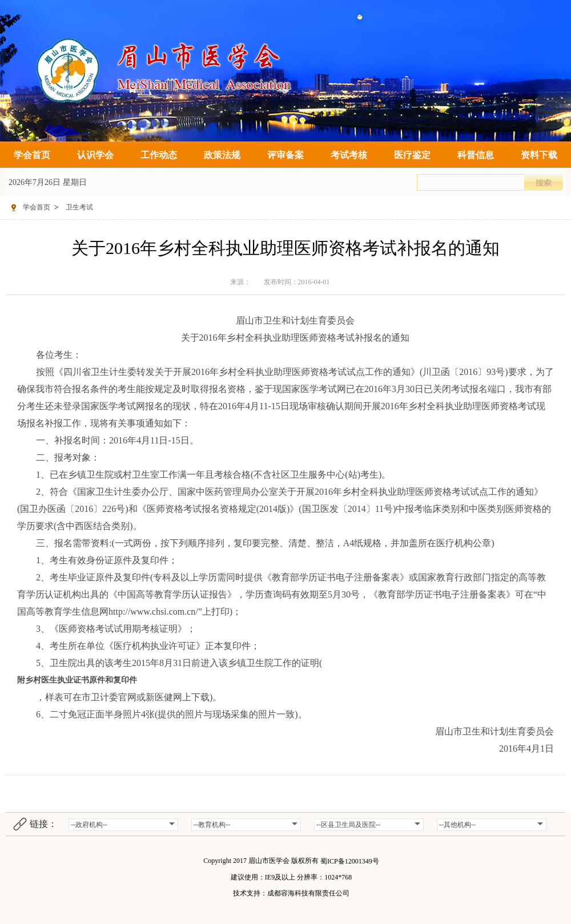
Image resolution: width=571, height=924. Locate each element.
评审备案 (285, 155)
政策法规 (222, 155)
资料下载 (539, 155)
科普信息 (476, 155)
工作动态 (159, 155)
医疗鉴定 (412, 155)
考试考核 (349, 155)
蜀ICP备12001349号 (350, 861)
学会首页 (32, 155)
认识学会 (95, 155)
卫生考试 (79, 207)
